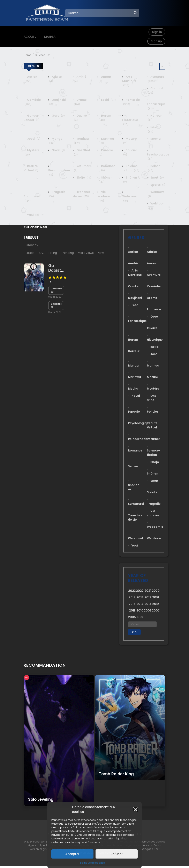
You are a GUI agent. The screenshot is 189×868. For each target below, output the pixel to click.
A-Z (41, 253)
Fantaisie (154, 309)
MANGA (50, 37)
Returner (153, 439)
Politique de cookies (92, 863)
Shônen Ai (134, 487)
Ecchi (108, 100)
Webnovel (135, 538)
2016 (156, 597)
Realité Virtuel (31, 168)
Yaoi (33, 215)
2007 (156, 610)
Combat (134, 286)
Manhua (153, 366)
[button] (136, 810)
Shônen (153, 473)
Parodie (134, 412)
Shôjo (84, 178)
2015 (132, 604)
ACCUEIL (30, 37)
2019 (132, 597)
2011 (132, 610)
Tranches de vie (82, 194)
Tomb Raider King (116, 774)
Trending (67, 253)
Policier (153, 412)
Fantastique (156, 106)
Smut (157, 178)
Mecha (133, 389)
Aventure (154, 275)
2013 (148, 604)
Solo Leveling (41, 799)
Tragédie (154, 504)
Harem (105, 118)
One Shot (152, 398)
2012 (156, 604)
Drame (80, 102)
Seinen (133, 466)
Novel (58, 150)
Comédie (154, 286)
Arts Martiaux (129, 81)
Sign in (157, 32)
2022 (140, 591)
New (101, 253)
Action (31, 79)
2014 (140, 604)
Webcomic (130, 198)
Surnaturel (32, 198)
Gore (58, 116)
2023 (132, 591)
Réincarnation (59, 172)
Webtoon (154, 538)
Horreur (134, 351)
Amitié (133, 263)
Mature (152, 377)
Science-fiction (131, 168)
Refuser (117, 854)
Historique (130, 122)
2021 (148, 591)
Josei (33, 139)
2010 (140, 610)
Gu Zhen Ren (43, 55)
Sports (157, 185)
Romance (135, 450)
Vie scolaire (104, 196)
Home (28, 55)
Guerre (152, 328)
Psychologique (158, 157)
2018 (140, 597)
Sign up (156, 41)
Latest (30, 253)
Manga (56, 141)
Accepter (72, 854)
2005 (132, 617)
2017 (148, 597)
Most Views (86, 253)
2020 (156, 591)
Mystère (153, 389)
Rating (52, 253)
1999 (140, 617)
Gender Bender (32, 118)
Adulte (152, 252)
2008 (148, 610)
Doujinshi (135, 298)
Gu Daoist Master (55, 270)
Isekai (154, 129)
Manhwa (134, 377)
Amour (152, 263)
